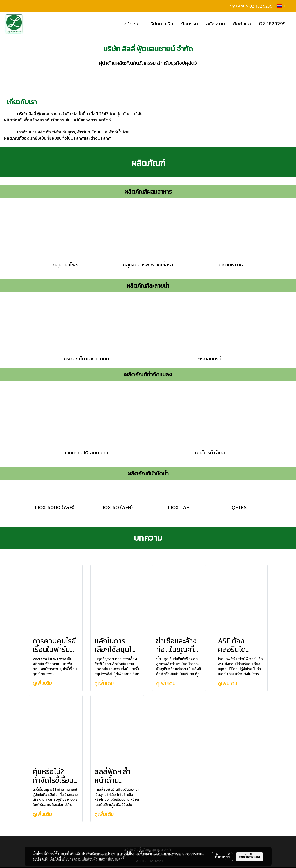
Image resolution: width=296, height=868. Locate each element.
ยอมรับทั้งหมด (249, 856)
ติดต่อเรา (242, 24)
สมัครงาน (216, 24)
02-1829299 (272, 24)
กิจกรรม (190, 24)
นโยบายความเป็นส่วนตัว (80, 859)
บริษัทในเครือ (160, 24)
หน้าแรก (132, 24)
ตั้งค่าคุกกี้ (222, 856)
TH (283, 6)
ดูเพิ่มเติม (43, 683)
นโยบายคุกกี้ (115, 859)
